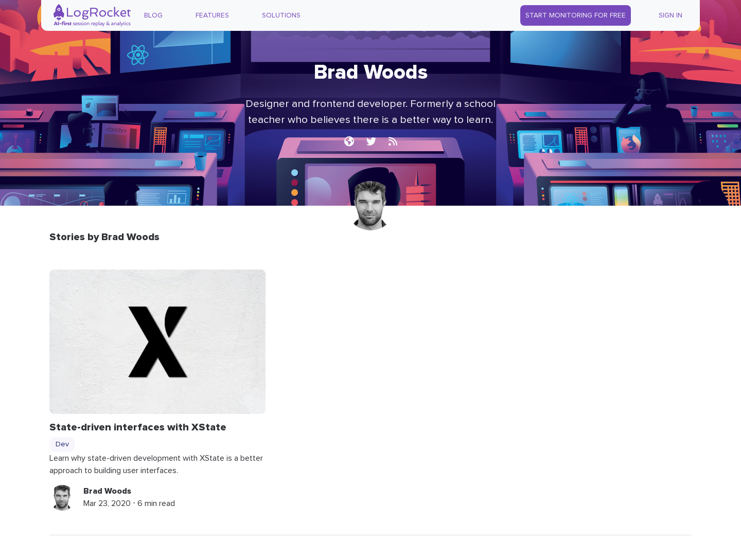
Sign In (671, 15)
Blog (153, 15)
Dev (62, 444)
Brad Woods (107, 491)
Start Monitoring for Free (576, 15)
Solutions (281, 15)
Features (212, 15)
